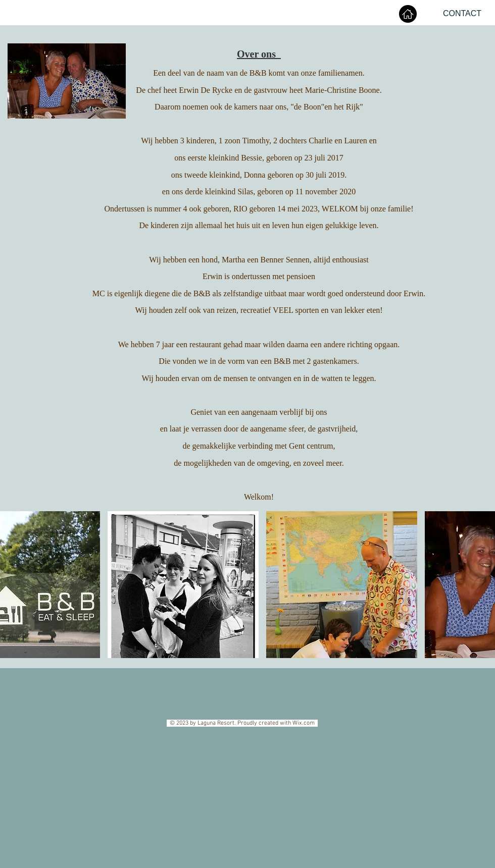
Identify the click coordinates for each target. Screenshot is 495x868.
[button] (183, 585)
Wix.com (305, 723)
